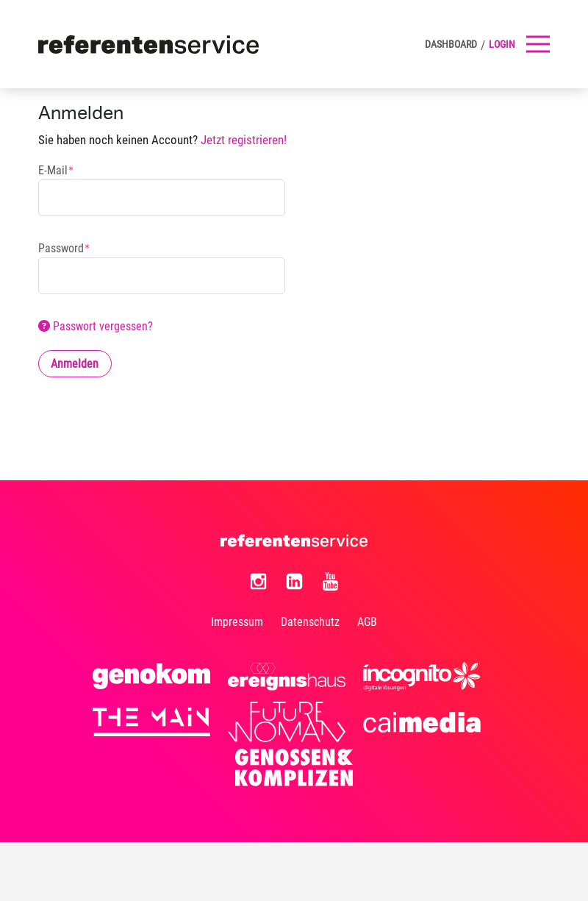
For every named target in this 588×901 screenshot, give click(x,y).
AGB (367, 622)
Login (502, 44)
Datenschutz (310, 622)
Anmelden (75, 364)
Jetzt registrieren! (244, 140)
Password (61, 249)
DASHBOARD (451, 44)
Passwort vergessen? (96, 326)
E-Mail (53, 171)
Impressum (237, 622)
